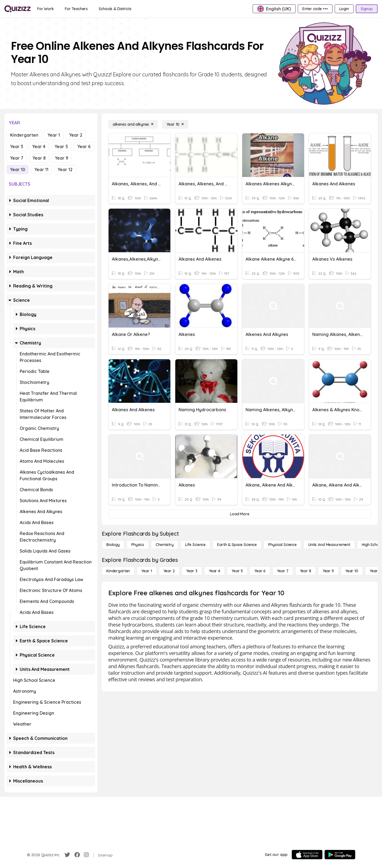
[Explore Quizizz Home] (18, 9)
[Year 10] (175, 124)
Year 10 (18, 169)
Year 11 (41, 169)
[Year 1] (147, 571)
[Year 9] (328, 571)
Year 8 (39, 158)
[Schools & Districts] (115, 9)
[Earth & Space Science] (237, 545)
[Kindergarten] (118, 571)
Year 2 (76, 135)
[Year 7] (283, 571)
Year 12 (65, 169)
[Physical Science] (282, 545)
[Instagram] (86, 855)
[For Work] (46, 9)
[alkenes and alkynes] (133, 124)
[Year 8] (306, 571)
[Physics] (138, 545)
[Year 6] (260, 571)
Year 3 (17, 146)
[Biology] (113, 545)
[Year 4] (215, 571)
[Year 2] (169, 571)
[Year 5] (237, 571)
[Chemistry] (165, 545)
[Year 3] (192, 571)
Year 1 (54, 135)
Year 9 (62, 158)
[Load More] (240, 514)
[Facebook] (77, 855)
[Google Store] (340, 855)
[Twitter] (67, 855)
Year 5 (61, 146)
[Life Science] (195, 545)
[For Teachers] (76, 9)
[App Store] (307, 855)
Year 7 (17, 158)
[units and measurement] (329, 545)
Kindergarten (24, 135)
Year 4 (39, 146)
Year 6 (84, 146)
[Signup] (367, 9)
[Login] (344, 9)
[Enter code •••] (315, 9)
